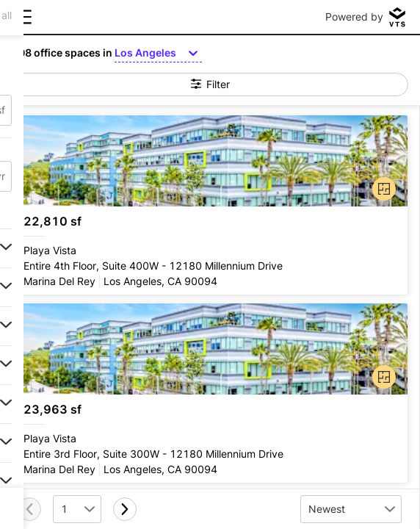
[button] (381, 186)
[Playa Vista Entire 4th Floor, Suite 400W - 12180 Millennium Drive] (210, 205)
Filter (210, 84)
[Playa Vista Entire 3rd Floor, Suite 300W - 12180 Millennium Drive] (210, 393)
